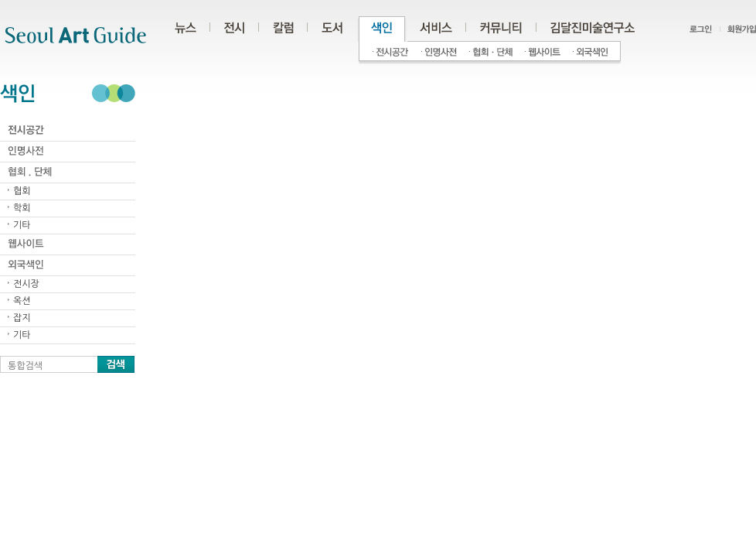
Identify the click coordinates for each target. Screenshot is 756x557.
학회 (22, 208)
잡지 (22, 318)
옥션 (22, 301)
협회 (22, 191)
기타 (22, 225)
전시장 (26, 284)
